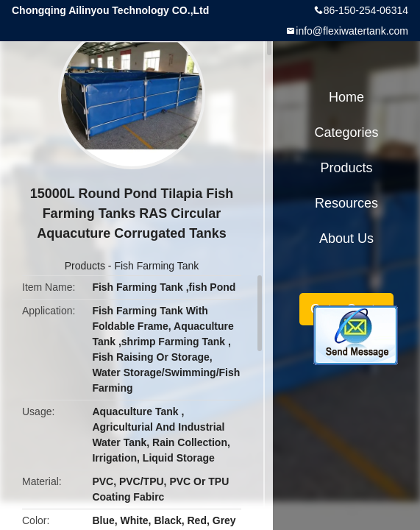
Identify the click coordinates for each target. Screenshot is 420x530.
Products (85, 266)
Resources (346, 203)
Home (346, 97)
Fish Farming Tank (156, 266)
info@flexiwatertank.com (352, 31)
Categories (346, 132)
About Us (346, 239)
